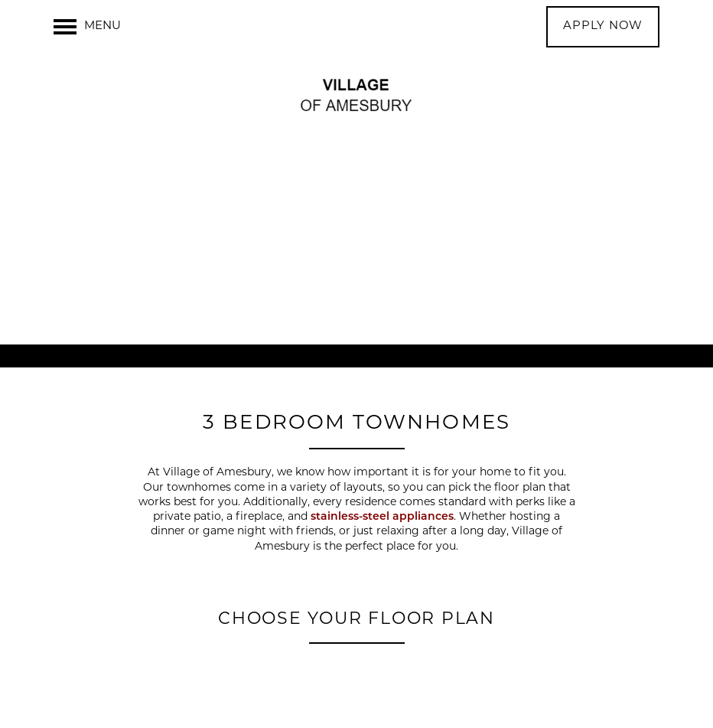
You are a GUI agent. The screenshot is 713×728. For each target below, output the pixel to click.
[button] (603, 27)
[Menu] (87, 27)
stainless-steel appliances (382, 517)
